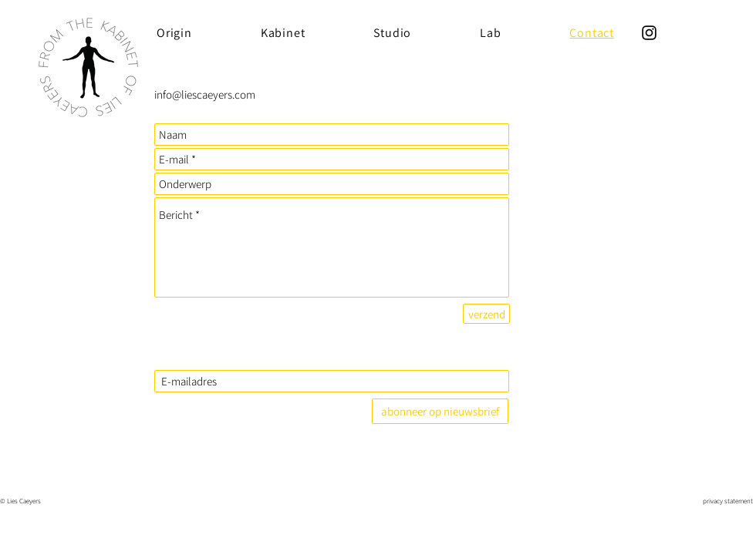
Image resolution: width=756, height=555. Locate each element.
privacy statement (728, 501)
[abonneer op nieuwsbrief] (440, 411)
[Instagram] (649, 33)
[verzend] (486, 314)
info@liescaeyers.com (205, 94)
